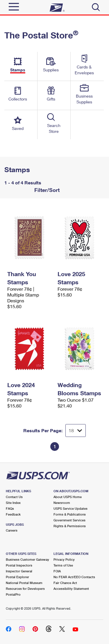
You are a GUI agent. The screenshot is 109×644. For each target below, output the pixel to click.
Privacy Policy (64, 559)
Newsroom (62, 503)
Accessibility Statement (71, 589)
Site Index (13, 503)
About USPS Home (68, 497)
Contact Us (14, 497)
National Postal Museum (24, 583)
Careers (12, 530)
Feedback (13, 514)
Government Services (69, 520)
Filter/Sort (46, 190)
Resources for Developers (25, 589)
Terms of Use (63, 565)
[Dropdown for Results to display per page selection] (76, 430)
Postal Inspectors (19, 565)
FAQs (10, 508)
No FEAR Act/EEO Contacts (74, 577)
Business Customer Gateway (27, 559)
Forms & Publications (70, 514)
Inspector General (19, 571)
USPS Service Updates (70, 508)
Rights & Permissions (70, 526)
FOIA (57, 571)
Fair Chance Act (65, 583)
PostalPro (13, 594)
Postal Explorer (17, 577)
